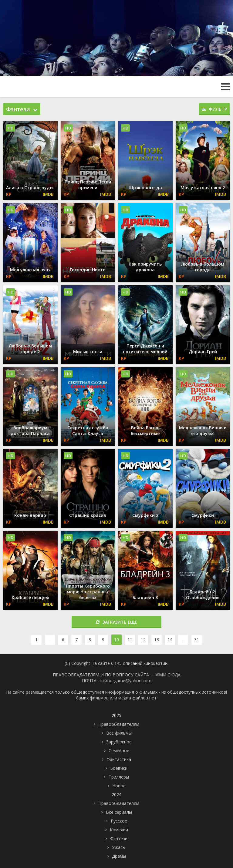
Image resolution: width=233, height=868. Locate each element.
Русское (119, 821)
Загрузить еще (116, 622)
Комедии (119, 830)
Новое (119, 786)
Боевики (119, 768)
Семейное (119, 751)
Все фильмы (119, 733)
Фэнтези (119, 838)
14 (170, 640)
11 (130, 640)
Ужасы (119, 847)
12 (143, 640)
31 (197, 640)
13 (157, 640)
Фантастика (119, 759)
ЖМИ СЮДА (168, 675)
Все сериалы (119, 812)
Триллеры (119, 777)
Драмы (119, 856)
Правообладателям (119, 724)
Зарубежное (119, 742)
